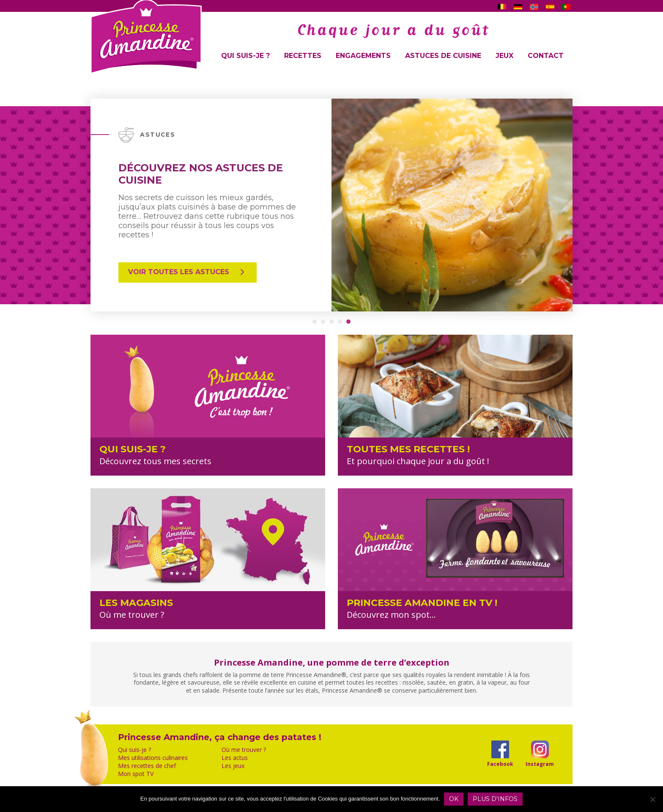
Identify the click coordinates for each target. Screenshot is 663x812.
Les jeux (233, 766)
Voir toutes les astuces (188, 272)
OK (454, 799)
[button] (315, 322)
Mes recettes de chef (147, 766)
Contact (546, 56)
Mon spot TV (136, 774)
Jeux (504, 56)
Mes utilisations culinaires (153, 758)
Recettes (303, 56)
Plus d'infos (495, 799)
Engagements (363, 56)
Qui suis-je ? (245, 56)
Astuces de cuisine (443, 56)
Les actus (235, 758)
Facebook (500, 764)
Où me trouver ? (244, 750)
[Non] (652, 799)
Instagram (540, 764)
